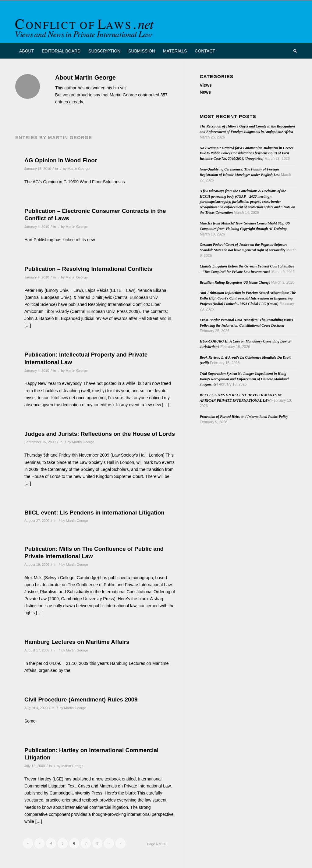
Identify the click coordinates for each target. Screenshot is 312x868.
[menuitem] (27, 51)
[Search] (293, 51)
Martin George (79, 169)
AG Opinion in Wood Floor (61, 160)
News (205, 92)
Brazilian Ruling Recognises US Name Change (235, 282)
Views (206, 85)
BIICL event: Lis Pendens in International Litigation (94, 513)
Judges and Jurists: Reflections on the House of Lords (100, 434)
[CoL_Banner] (86, 27)
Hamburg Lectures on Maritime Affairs (77, 642)
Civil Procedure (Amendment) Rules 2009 (81, 699)
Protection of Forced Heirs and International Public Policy (244, 417)
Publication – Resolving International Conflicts (88, 269)
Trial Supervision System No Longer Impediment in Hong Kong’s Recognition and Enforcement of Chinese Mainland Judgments (244, 379)
